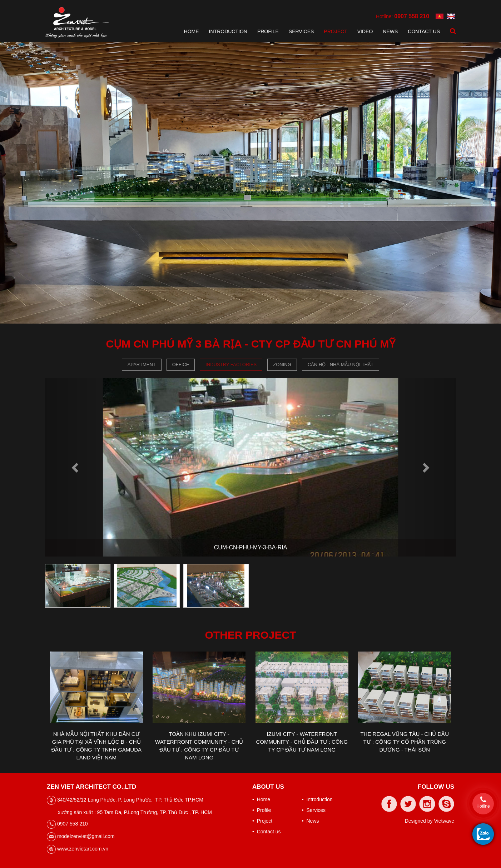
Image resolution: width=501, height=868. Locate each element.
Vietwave (444, 821)
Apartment (142, 365)
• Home (261, 799)
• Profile (262, 810)
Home (192, 31)
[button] (76, 467)
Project (335, 31)
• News (311, 821)
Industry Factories (231, 365)
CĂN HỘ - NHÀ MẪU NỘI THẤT (341, 365)
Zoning (282, 365)
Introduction (228, 31)
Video (365, 31)
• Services (314, 810)
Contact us (424, 31)
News (390, 31)
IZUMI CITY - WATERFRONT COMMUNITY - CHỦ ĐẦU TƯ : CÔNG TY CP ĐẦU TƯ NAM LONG (302, 742)
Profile (268, 31)
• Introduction (317, 799)
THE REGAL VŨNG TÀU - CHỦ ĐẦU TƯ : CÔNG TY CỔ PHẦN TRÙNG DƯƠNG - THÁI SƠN (405, 742)
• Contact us (267, 832)
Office (181, 365)
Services (301, 31)
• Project (262, 821)
